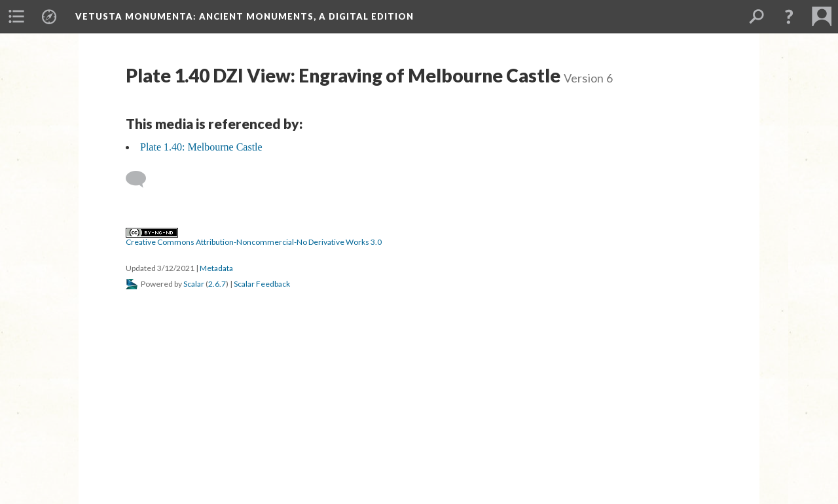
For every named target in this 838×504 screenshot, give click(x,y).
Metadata (216, 268)
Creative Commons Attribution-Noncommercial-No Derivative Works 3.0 (254, 238)
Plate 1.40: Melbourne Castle (201, 147)
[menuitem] (16, 16)
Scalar (194, 284)
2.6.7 (217, 284)
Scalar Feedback (262, 284)
